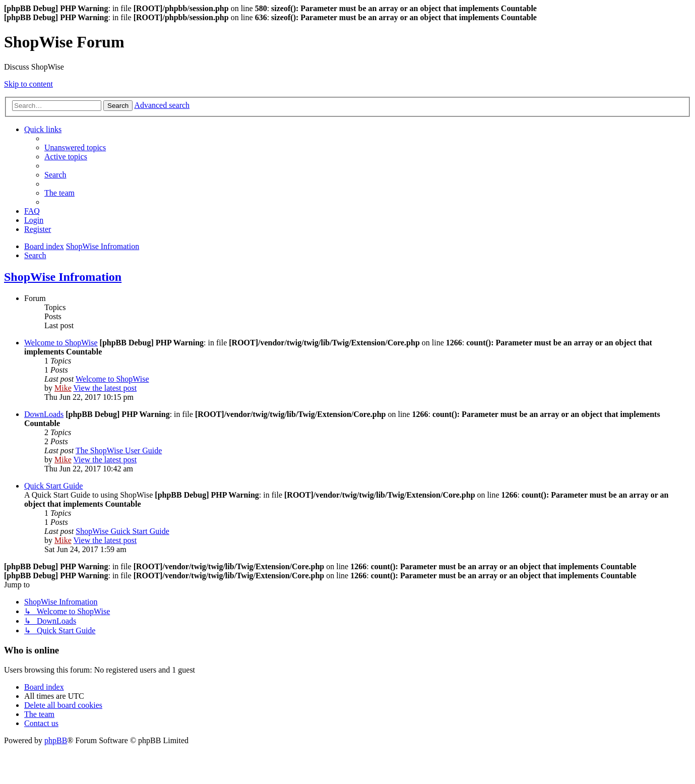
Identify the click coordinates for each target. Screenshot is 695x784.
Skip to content (28, 84)
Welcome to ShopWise (61, 343)
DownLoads (44, 414)
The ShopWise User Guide (119, 450)
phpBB (56, 740)
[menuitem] (75, 147)
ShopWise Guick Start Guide (122, 531)
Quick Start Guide (53, 486)
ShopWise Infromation (63, 277)
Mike (63, 388)
